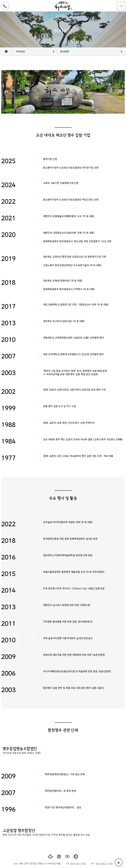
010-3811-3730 (104, 864)
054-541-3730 (78, 864)
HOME (6, 51)
